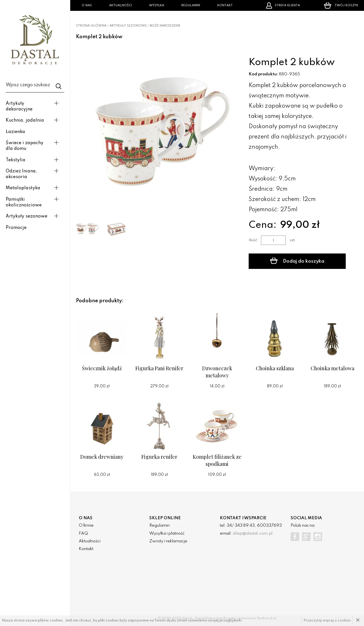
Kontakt (225, 5)
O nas (87, 5)
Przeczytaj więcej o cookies (327, 621)
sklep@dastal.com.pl (253, 534)
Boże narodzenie (165, 26)
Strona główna (91, 26)
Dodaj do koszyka (297, 261)
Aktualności (120, 5)
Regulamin (191, 5)
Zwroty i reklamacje (168, 541)
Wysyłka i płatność (167, 534)
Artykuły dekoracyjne (19, 106)
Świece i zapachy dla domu (25, 146)
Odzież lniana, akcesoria (21, 174)
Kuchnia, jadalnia (25, 120)
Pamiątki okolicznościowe (24, 202)
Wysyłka (157, 5)
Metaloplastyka (23, 188)
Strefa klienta (283, 5)
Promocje (16, 228)
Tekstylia (16, 160)
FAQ (83, 534)
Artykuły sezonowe (27, 216)
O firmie (86, 526)
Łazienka (15, 132)
